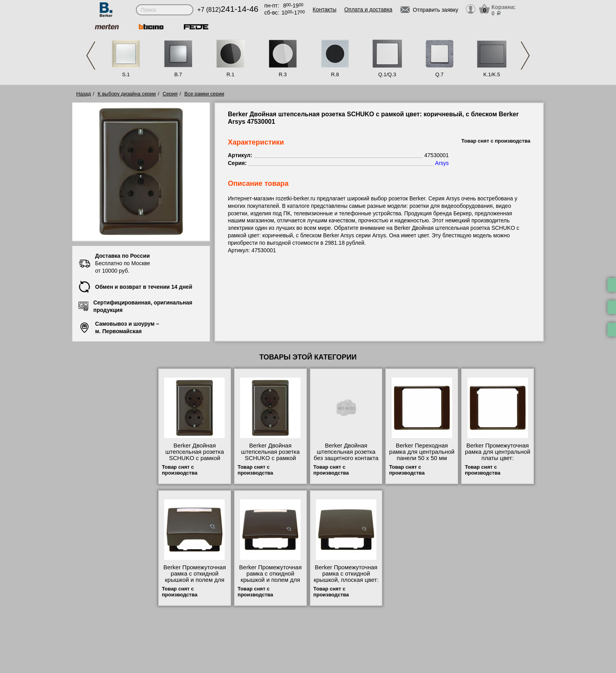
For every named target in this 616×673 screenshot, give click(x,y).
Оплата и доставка (368, 9)
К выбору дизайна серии (127, 94)
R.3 (282, 74)
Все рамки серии (204, 94)
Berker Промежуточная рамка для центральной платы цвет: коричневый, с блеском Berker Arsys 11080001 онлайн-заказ (497, 461)
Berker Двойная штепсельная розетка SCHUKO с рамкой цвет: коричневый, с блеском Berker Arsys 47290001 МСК (195, 461)
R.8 (335, 74)
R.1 (230, 74)
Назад (83, 94)
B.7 (178, 74)
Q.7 (439, 74)
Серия (170, 94)
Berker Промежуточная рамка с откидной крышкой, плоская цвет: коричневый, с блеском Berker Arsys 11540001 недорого (346, 583)
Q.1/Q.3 (387, 74)
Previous (91, 56)
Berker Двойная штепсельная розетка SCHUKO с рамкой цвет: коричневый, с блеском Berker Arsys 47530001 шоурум (270, 461)
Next (525, 56)
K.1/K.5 (492, 74)
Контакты (324, 9)
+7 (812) (228, 10)
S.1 (126, 74)
